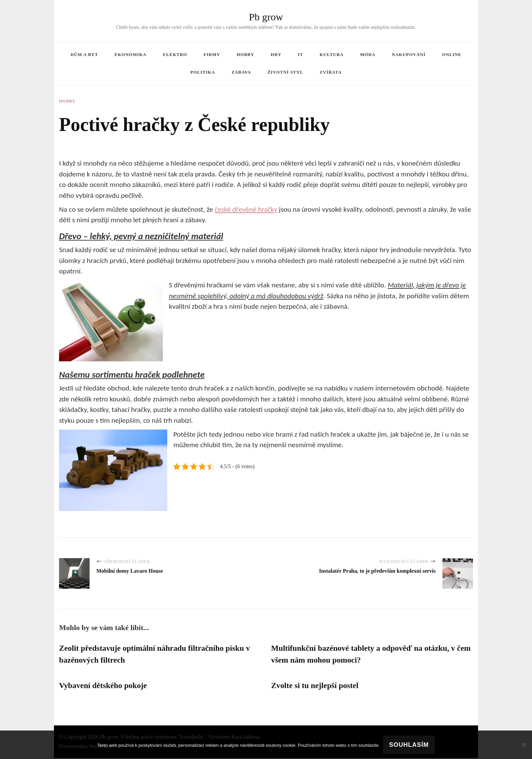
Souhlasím (409, 745)
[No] (524, 745)
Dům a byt (84, 54)
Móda (368, 54)
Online (452, 54)
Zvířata (331, 72)
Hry (276, 54)
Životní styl (285, 72)
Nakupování (409, 54)
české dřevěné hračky (246, 209)
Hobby (245, 54)
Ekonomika (131, 54)
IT (301, 54)
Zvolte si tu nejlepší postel (316, 686)
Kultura (332, 54)
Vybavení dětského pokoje (104, 686)
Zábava (241, 72)
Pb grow (266, 17)
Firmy (212, 54)
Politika (203, 72)
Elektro (175, 54)
